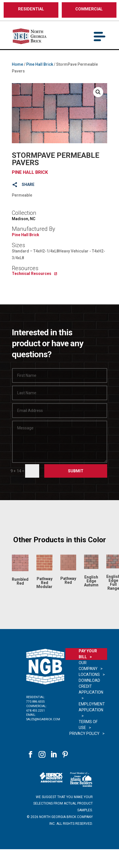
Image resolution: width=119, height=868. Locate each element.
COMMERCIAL (89, 9)
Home (17, 64)
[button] (98, 92)
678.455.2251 (36, 711)
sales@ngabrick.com (43, 719)
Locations (89, 675)
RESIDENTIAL (31, 9)
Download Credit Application (91, 686)
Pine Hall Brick (40, 64)
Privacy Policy (84, 733)
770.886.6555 (36, 702)
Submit (76, 471)
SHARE (28, 184)
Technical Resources (32, 274)
